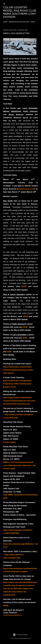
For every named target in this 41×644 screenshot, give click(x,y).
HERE (24, 286)
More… (33, 22)
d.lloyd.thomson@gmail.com (13, 615)
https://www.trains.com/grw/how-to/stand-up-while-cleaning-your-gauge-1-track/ (18, 384)
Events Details (10, 442)
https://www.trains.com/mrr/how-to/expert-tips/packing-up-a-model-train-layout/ (18, 370)
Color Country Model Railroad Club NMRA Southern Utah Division (20, 12)
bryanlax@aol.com (26, 189)
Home (5, 22)
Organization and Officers (19, 22)
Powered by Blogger (20, 635)
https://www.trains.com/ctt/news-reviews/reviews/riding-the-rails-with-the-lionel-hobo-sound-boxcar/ (19, 401)
